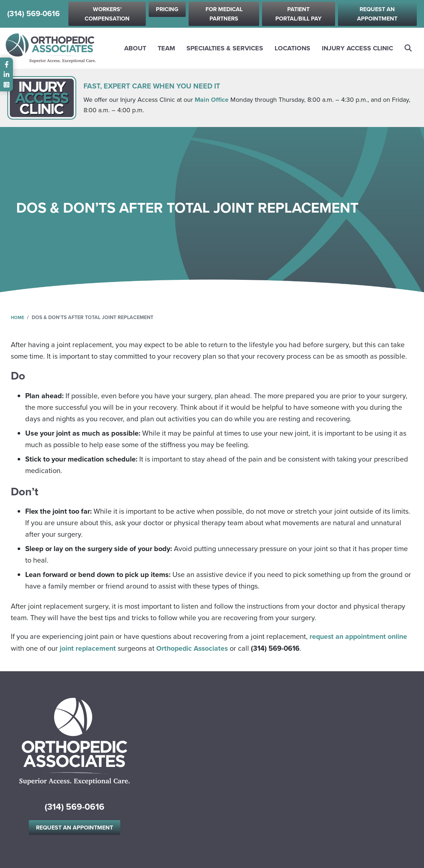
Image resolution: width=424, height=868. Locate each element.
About (135, 48)
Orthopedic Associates (194, 648)
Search (409, 48)
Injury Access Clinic (357, 48)
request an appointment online (360, 636)
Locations (292, 48)
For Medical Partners (224, 14)
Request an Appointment (377, 14)
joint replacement (88, 648)
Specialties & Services (225, 48)
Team (166, 48)
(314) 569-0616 (33, 14)
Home (18, 317)
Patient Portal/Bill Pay (298, 14)
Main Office (212, 100)
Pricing (167, 9)
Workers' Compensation (107, 14)
